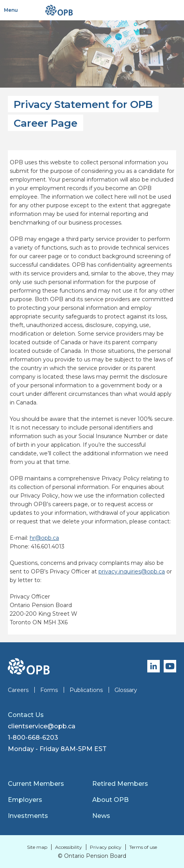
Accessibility (69, 847)
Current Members (36, 784)
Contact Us (26, 715)
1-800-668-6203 (33, 738)
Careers (18, 690)
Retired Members (120, 784)
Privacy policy (106, 847)
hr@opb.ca (44, 538)
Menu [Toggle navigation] (11, 10)
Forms (49, 690)
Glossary (126, 690)
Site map (37, 847)
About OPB (110, 800)
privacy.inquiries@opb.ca (132, 571)
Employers (25, 800)
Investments (28, 816)
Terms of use (143, 847)
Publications (86, 690)
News (101, 816)
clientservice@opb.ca (42, 726)
